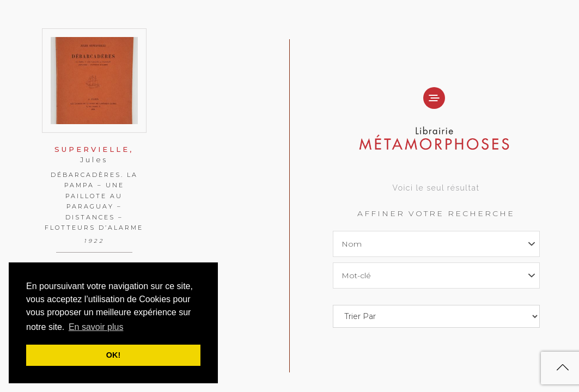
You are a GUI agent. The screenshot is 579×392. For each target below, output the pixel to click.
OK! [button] (113, 355)
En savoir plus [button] (96, 327)
